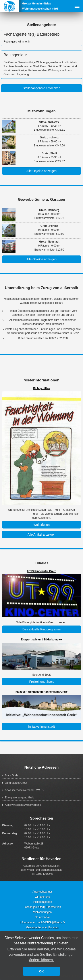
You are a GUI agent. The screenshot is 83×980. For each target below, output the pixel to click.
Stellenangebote (42, 25)
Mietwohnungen (42, 111)
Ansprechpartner (42, 892)
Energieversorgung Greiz (20, 798)
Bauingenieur (15, 55)
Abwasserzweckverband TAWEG (24, 790)
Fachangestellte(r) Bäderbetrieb (32, 34)
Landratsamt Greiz (16, 783)
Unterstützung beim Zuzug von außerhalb (41, 288)
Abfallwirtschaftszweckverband (23, 805)
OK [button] (42, 971)
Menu (77, 6)
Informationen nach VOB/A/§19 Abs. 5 (42, 922)
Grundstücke (42, 917)
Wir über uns (42, 897)
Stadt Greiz (12, 775)
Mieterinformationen (41, 380)
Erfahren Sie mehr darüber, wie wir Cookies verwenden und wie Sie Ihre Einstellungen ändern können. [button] (41, 955)
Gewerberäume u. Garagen (42, 199)
